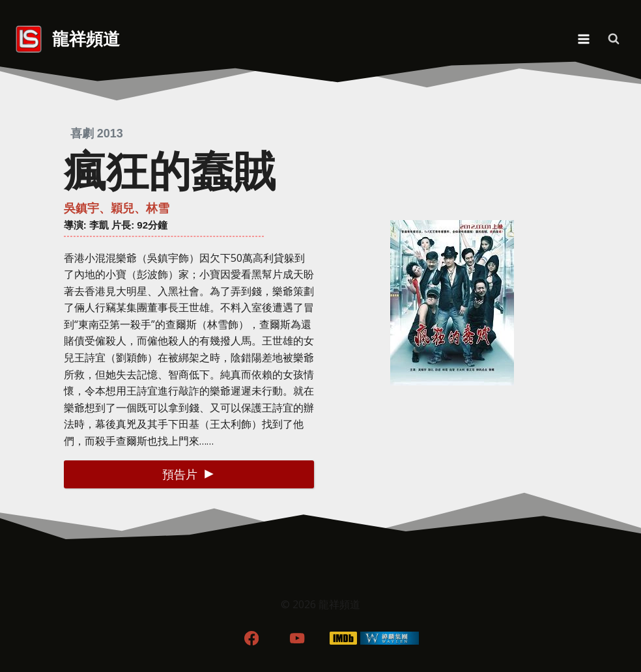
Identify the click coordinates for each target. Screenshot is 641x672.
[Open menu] (583, 39)
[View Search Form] (614, 39)
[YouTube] (297, 638)
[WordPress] (390, 638)
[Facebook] (251, 638)
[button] (189, 474)
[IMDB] (344, 638)
